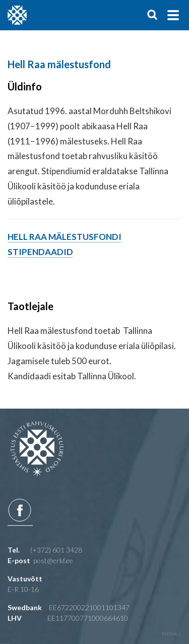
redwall (172, 634)
